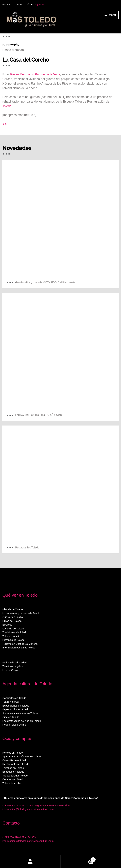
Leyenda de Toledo (13, 629)
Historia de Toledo (13, 609)
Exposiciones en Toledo (16, 706)
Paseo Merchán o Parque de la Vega (35, 74)
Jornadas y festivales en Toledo (20, 713)
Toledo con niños (12, 636)
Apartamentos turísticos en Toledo (22, 756)
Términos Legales (12, 666)
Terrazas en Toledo (13, 768)
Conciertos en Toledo (14, 698)
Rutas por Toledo (12, 621)
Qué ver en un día (13, 617)
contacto (19, 4)
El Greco (7, 625)
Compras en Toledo (13, 779)
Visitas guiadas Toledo (15, 776)
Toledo (7, 106)
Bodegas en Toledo (13, 772)
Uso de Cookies (11, 670)
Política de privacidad (14, 662)
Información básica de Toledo (19, 648)
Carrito (78, 859)
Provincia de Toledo (13, 640)
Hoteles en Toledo (13, 753)
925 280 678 (12, 837)
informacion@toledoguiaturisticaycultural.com (28, 809)
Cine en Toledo (11, 717)
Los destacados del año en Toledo (22, 721)
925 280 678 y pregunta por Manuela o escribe (43, 805)
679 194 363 (29, 837)
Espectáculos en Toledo (16, 709)
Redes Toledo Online (14, 725)
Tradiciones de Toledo (15, 632)
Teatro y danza (11, 702)
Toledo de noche (12, 783)
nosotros (7, 4)
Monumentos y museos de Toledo (21, 613)
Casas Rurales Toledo (15, 760)
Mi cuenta (30, 862)
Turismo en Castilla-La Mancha (20, 644)
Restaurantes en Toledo (16, 764)
